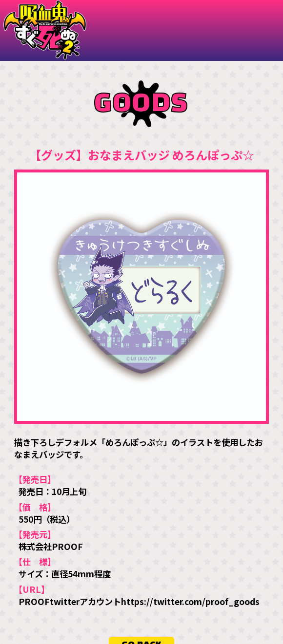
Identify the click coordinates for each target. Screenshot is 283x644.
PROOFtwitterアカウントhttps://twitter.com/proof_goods (139, 601)
